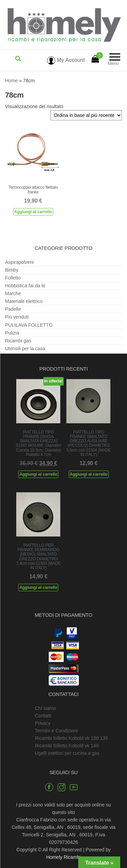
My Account (66, 60)
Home (11, 81)
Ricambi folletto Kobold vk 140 (67, 746)
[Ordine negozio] (86, 115)
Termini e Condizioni (56, 731)
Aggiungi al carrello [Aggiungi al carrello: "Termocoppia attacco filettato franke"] (33, 212)
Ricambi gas (18, 341)
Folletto (13, 278)
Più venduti (17, 317)
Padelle (13, 309)
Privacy (43, 723)
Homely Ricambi (64, 857)
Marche (13, 293)
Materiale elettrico (24, 301)
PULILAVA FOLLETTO (29, 325)
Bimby (12, 270)
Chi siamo (45, 708)
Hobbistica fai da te (25, 286)
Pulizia (12, 333)
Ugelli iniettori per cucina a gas (67, 753)
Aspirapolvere (20, 262)
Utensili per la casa (25, 348)
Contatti (43, 716)
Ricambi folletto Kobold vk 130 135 (71, 738)
